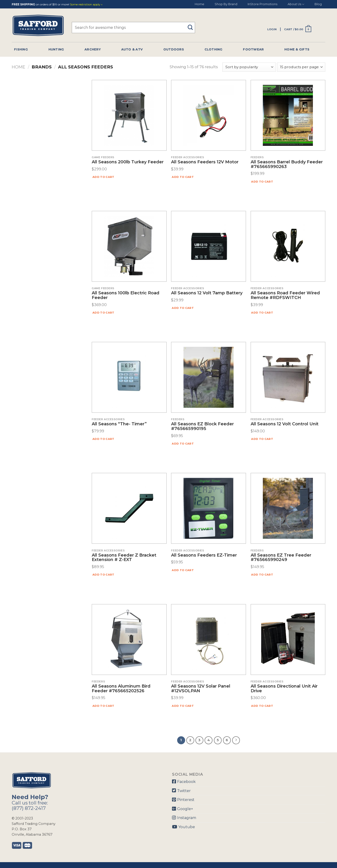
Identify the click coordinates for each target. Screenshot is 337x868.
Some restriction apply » (86, 5)
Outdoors (174, 49)
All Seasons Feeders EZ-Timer (204, 555)
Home (200, 4)
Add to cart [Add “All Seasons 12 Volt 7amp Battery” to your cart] (183, 308)
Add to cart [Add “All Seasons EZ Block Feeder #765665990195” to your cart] (183, 444)
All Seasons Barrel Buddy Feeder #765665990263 (287, 165)
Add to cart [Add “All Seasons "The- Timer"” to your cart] (103, 439)
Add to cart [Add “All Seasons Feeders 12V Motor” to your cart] (183, 177)
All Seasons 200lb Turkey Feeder (128, 162)
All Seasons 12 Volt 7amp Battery (207, 293)
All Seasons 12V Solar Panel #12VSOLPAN (201, 689)
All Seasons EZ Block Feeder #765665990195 (202, 427)
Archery (93, 49)
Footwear (253, 49)
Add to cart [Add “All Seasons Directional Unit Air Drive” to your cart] (262, 706)
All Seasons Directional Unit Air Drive (284, 689)
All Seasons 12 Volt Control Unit (285, 424)
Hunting (56, 49)
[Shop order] (249, 67)
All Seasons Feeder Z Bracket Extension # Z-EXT (124, 558)
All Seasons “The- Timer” (119, 424)
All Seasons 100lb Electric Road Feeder (126, 296)
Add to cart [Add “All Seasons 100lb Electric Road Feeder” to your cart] (103, 313)
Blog (318, 4)
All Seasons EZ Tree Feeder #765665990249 (281, 558)
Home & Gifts (297, 49)
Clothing (214, 49)
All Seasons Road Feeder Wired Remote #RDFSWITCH (285, 296)
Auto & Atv (132, 49)
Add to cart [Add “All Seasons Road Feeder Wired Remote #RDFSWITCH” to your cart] (262, 313)
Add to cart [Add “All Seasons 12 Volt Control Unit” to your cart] (262, 439)
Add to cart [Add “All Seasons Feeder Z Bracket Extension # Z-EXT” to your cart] (103, 575)
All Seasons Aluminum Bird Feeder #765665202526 (121, 689)
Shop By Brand (226, 4)
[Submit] (192, 25)
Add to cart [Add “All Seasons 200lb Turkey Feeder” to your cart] (103, 177)
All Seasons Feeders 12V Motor (205, 162)
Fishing (21, 49)
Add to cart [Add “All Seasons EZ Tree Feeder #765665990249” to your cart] (262, 575)
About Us (296, 4)
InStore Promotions (262, 4)
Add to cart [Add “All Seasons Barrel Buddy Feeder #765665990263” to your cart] (262, 182)
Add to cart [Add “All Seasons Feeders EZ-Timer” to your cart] (183, 570)
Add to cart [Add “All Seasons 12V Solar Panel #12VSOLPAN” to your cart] (183, 706)
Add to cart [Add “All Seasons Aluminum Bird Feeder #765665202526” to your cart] (103, 706)
